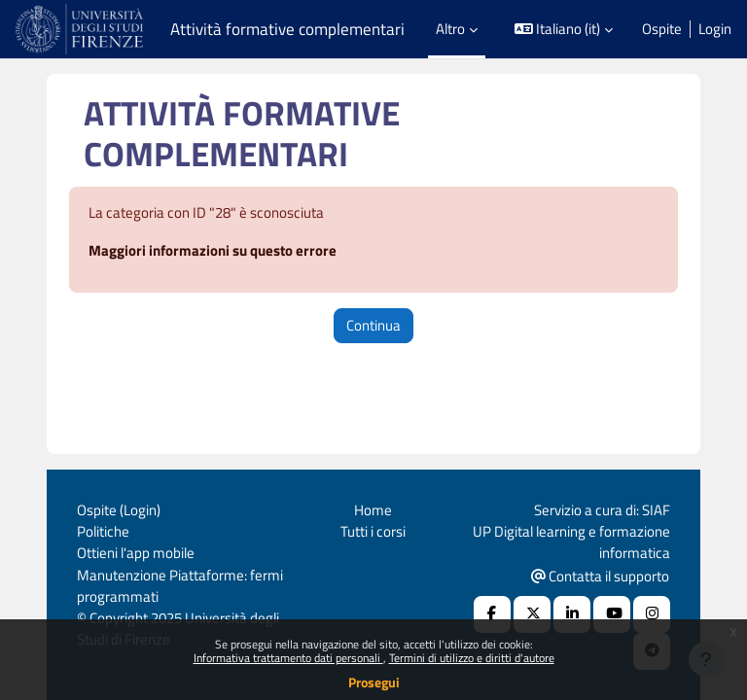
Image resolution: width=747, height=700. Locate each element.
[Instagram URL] (652, 614)
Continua (373, 325)
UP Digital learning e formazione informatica (571, 542)
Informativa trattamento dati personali (288, 658)
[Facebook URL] (492, 614)
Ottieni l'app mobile (136, 553)
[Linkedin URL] (572, 614)
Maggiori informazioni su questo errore (213, 250)
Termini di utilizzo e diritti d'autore (472, 658)
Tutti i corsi (373, 531)
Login (715, 29)
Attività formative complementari (287, 29)
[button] (564, 29)
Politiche (103, 531)
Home (373, 510)
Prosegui (374, 682)
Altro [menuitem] (450, 29)
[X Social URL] (532, 614)
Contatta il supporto (600, 576)
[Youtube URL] (612, 614)
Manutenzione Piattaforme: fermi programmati (180, 586)
